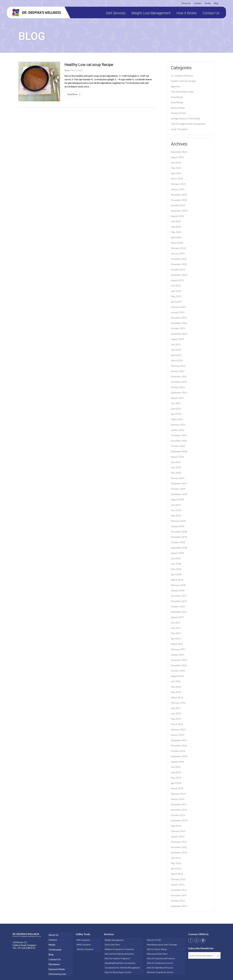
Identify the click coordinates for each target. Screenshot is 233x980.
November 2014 (179, 746)
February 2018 (178, 585)
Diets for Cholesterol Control (160, 960)
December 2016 (179, 660)
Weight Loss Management (150, 13)
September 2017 (179, 612)
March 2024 (177, 243)
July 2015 (176, 708)
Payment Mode (57, 967)
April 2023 (176, 302)
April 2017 (176, 639)
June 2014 (176, 772)
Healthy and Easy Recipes (184, 81)
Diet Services (115, 13)
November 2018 (179, 537)
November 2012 (179, 847)
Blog (215, 3)
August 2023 (177, 280)
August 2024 (177, 216)
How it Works (186, 13)
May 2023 (176, 296)
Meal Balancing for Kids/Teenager (162, 944)
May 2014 (176, 778)
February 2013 (178, 831)
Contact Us (210, 13)
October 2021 (178, 387)
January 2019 (178, 526)
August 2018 (177, 553)
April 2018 (176, 574)
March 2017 (177, 644)
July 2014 (176, 767)
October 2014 (178, 751)
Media (207, 3)
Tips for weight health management (188, 124)
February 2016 (178, 703)
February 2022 (178, 366)
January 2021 (178, 430)
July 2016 (176, 681)
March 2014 (177, 788)
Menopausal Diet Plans (157, 952)
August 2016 (177, 676)
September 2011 (179, 906)
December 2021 (179, 376)
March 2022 (177, 360)
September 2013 (179, 820)
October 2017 (178, 606)
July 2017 (176, 623)
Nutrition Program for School (159, 968)
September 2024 (179, 211)
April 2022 (176, 355)
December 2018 (179, 532)
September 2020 (179, 451)
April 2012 (176, 869)
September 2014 (179, 756)
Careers (197, 3)
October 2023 (178, 270)
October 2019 (178, 489)
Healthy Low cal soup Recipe (89, 65)
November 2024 (179, 200)
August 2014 (177, 762)
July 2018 (176, 558)
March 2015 (177, 724)
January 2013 (178, 836)
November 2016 (179, 665)
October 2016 (178, 671)
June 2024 (176, 227)
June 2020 (176, 467)
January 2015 (178, 735)
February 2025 (178, 184)
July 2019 (176, 505)
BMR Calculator (83, 944)
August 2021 (177, 398)
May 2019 (176, 516)
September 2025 (179, 152)
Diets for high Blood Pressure (160, 964)
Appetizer (176, 86)
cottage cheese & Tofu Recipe (186, 118)
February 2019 (178, 521)
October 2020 (178, 446)
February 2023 (178, 307)
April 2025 (176, 173)
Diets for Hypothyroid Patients (160, 956)
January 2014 (178, 799)
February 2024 (178, 248)
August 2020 (177, 457)
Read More (73, 94)
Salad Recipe (177, 102)
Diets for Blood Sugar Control (118, 968)
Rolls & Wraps (178, 108)
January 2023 (178, 312)
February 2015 (178, 730)
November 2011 (179, 895)
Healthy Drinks (178, 113)
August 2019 (177, 500)
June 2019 (176, 510)
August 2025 (177, 157)
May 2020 (176, 473)
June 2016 (176, 687)
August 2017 (177, 617)
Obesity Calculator (85, 948)
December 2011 (179, 890)
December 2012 (179, 842)
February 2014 (178, 794)
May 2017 (176, 633)
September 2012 (179, 853)
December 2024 (179, 195)
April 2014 (176, 783)
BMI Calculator (83, 940)
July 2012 (176, 858)
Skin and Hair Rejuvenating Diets (119, 952)
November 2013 (179, 810)
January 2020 (178, 478)
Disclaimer (54, 962)
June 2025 (176, 163)
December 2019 (179, 483)
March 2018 (177, 580)
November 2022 (179, 323)
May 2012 (176, 863)
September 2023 (179, 275)
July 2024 (176, 221)
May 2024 (176, 232)
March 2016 (177, 697)
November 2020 (179, 441)
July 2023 (176, 286)
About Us (185, 3)
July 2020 (176, 462)
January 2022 (178, 371)
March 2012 (177, 874)
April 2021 (176, 414)
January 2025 (178, 189)
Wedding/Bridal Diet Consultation (120, 960)
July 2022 (176, 344)
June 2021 (176, 409)
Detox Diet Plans (112, 944)
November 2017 (179, 601)
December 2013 (179, 804)
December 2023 (179, 259)
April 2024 (176, 237)
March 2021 (177, 419)
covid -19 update (179, 129)
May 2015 (176, 719)
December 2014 (179, 740)
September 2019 (179, 494)
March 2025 (177, 179)
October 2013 (178, 815)
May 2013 (176, 826)
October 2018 (178, 542)
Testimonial (55, 949)
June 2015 (176, 713)
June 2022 (176, 350)
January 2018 (178, 590)
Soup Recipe (177, 97)
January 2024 (178, 253)
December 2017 (179, 596)
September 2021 (179, 393)
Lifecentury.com (57, 972)
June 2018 (176, 564)
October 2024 (178, 205)
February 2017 (178, 649)
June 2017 (176, 628)
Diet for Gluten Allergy (157, 948)
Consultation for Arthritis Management (122, 964)
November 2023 (179, 264)
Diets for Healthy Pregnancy (117, 956)
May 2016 (176, 692)
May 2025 (176, 168)
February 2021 (178, 425)
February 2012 (178, 879)
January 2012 (178, 885)
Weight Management (114, 940)
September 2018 (179, 548)
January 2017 (178, 655)
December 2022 (179, 318)
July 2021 (176, 403)
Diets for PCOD (153, 940)
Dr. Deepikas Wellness (182, 76)
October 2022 (178, 328)
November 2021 (179, 382)
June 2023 (176, 291)
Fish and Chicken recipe (182, 92)
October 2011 (178, 901)
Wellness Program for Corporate (119, 948)
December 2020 (179, 435)
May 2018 (176, 569)
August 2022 (177, 339)
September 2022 (179, 334)
